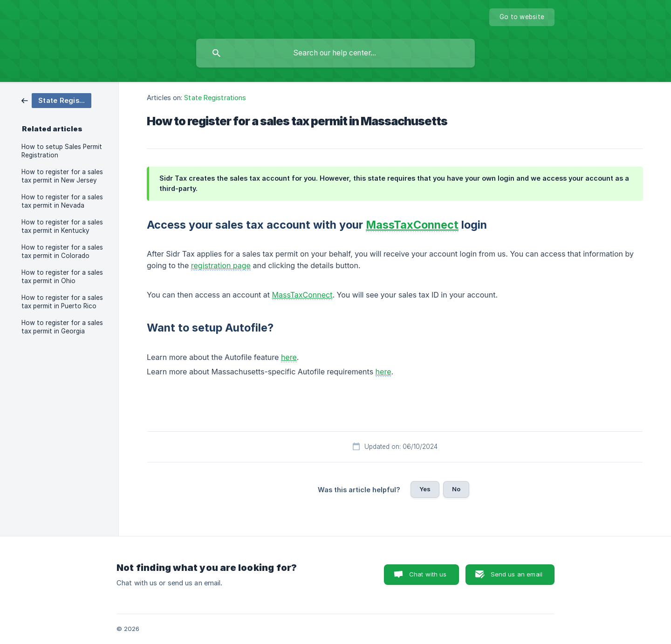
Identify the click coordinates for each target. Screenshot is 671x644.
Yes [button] (425, 489)
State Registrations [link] (215, 98)
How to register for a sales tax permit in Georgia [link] (62, 327)
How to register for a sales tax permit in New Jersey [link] (62, 176)
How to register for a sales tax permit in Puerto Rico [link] (62, 302)
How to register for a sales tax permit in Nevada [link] (62, 201)
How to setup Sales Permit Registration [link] (62, 151)
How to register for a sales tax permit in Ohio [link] (62, 277)
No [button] (456, 489)
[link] (56, 100)
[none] (522, 17)
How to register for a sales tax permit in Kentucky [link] (62, 226)
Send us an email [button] (517, 574)
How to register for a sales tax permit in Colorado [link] (62, 251)
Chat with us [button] (428, 574)
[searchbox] (335, 53)
